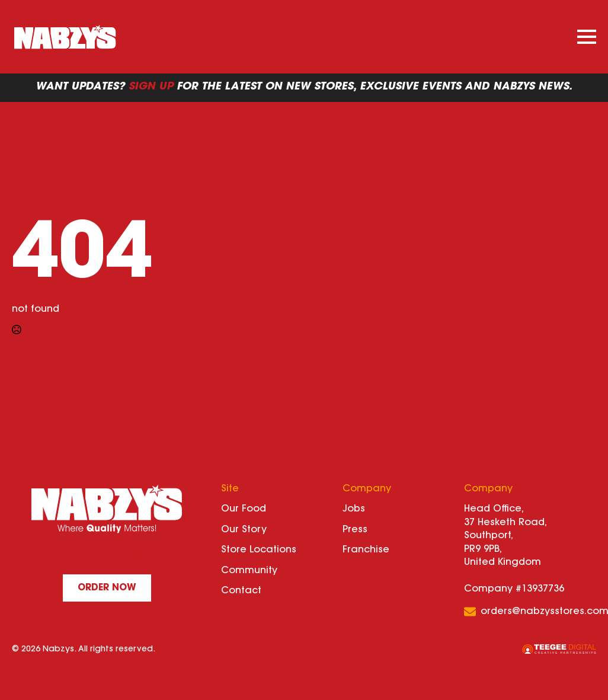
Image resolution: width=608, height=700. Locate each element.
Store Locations (259, 550)
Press (355, 530)
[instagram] (133, 555)
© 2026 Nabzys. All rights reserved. (84, 650)
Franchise (366, 550)
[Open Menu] (587, 37)
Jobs (354, 509)
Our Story (244, 530)
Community (249, 571)
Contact (241, 591)
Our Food (244, 509)
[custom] (107, 555)
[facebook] (81, 555)
